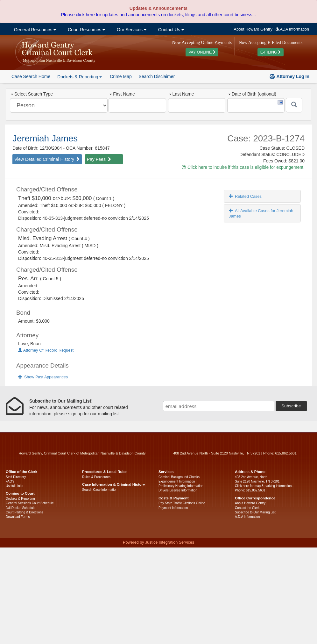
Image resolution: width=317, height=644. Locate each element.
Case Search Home (31, 76)
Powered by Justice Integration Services (158, 542)
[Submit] (294, 105)
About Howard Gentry (253, 29)
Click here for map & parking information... (265, 486)
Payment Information (173, 508)
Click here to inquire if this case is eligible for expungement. (243, 167)
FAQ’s (10, 481)
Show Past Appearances (43, 377)
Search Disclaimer (157, 76)
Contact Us (170, 30)
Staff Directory (16, 477)
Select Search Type (32, 94)
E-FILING (271, 52)
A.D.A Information (247, 517)
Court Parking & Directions (25, 512)
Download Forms (18, 517)
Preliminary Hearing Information (181, 486)
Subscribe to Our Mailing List (255, 512)
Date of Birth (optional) (252, 94)
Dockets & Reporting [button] (80, 77)
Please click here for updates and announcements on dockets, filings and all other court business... (158, 15)
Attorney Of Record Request (46, 350)
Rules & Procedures (96, 477)
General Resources (34, 30)
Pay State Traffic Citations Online (182, 503)
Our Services (131, 30)
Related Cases (245, 196)
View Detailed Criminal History (47, 159)
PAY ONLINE (202, 52)
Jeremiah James (45, 138)
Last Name (182, 94)
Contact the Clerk (247, 508)
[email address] (219, 406)
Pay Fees (99, 159)
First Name (122, 94)
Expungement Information (177, 481)
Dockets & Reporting (20, 499)
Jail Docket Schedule (21, 508)
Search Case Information (100, 490)
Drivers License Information (178, 490)
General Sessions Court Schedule (30, 503)
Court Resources (86, 30)
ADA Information (292, 29)
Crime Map (121, 76)
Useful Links (14, 486)
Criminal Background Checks (179, 477)
